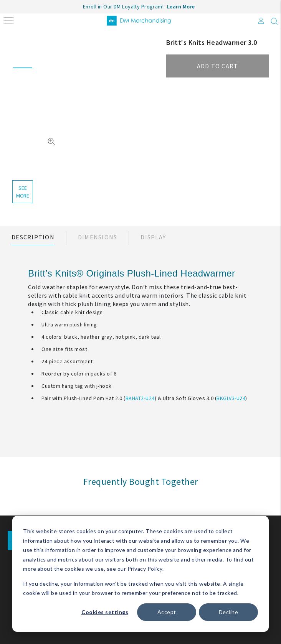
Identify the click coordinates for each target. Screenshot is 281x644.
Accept (167, 612)
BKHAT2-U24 (140, 398)
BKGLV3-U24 (231, 398)
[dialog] (140, 574)
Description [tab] (33, 237)
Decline (229, 612)
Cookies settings (105, 612)
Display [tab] (153, 237)
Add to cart (218, 66)
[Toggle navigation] (9, 20)
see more (23, 192)
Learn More (181, 7)
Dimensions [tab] (98, 237)
